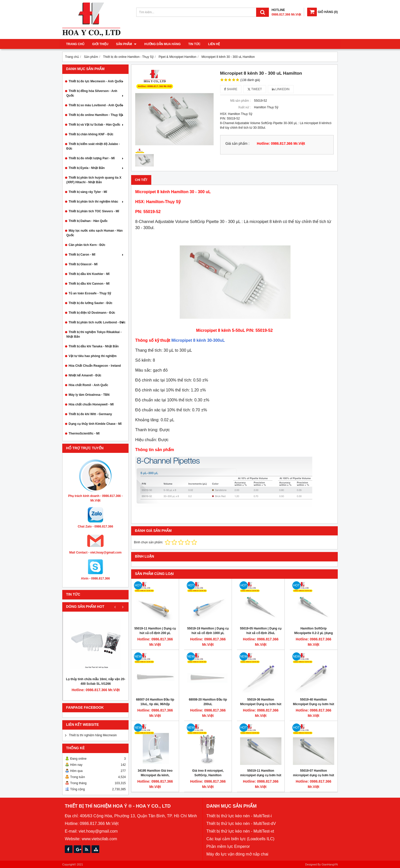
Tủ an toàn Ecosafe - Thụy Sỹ (90, 293)
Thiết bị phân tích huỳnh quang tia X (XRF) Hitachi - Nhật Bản (94, 180)
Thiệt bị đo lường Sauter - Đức (91, 303)
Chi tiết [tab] (141, 180)
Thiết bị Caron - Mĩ (97, 255)
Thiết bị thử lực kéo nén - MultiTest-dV (241, 824)
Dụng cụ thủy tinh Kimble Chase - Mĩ (95, 424)
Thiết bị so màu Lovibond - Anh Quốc (97, 105)
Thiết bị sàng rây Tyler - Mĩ (88, 192)
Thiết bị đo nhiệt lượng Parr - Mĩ (97, 158)
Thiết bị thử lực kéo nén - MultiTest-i (239, 816)
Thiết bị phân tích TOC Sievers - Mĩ (94, 211)
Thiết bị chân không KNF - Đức (91, 134)
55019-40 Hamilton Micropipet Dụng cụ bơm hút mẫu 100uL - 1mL (314, 704)
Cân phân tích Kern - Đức (87, 245)
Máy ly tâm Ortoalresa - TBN (89, 395)
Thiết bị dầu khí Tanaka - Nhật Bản (94, 346)
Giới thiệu (100, 44)
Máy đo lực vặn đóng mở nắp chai (237, 854)
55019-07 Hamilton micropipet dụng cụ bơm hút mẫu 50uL (314, 775)
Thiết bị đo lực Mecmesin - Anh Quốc (97, 81)
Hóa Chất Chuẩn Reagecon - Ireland (95, 366)
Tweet (255, 89)
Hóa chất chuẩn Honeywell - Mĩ (91, 404)
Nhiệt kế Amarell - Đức (85, 375)
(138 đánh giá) (250, 80)
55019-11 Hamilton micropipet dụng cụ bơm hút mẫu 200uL (261, 775)
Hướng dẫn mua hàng (162, 44)
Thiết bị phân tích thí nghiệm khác (97, 202)
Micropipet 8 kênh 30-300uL (198, 340)
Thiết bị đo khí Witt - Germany (90, 414)
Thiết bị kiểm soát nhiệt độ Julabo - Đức (93, 146)
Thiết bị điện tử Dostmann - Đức (92, 313)
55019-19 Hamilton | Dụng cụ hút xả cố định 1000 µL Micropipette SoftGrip (208, 633)
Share (231, 89)
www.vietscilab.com (99, 839)
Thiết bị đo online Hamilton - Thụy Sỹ (97, 115)
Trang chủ (75, 44)
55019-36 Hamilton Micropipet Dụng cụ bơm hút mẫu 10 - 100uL (261, 704)
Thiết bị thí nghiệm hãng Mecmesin (93, 735)
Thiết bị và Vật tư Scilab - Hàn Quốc (97, 125)
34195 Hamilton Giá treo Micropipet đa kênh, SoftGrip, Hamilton (155, 775)
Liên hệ (214, 44)
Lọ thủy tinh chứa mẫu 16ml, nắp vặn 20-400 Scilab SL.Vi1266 (96, 681)
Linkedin (281, 89)
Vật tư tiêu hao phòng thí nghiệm (93, 356)
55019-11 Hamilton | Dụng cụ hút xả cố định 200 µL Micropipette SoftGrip (155, 633)
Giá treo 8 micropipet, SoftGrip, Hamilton (208, 773)
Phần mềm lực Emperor (228, 846)
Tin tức (194, 44)
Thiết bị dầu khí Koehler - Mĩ (89, 274)
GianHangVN (330, 864)
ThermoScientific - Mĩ (84, 433)
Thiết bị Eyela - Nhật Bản (97, 168)
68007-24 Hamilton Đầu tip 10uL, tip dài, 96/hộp (155, 702)
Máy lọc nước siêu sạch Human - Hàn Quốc (95, 233)
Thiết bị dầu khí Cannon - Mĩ (89, 284)
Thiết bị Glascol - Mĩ (83, 264)
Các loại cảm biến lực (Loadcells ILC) (240, 839)
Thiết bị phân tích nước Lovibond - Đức (97, 322)
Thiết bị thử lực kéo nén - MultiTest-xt (240, 831)
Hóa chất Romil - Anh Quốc (88, 385)
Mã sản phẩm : (240, 101)
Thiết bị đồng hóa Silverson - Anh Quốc (95, 93)
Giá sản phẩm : (237, 144)
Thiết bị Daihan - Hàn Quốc (88, 221)
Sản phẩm (126, 44)
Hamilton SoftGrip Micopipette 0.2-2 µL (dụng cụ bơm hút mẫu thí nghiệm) (314, 633)
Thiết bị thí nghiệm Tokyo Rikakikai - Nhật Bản (94, 334)
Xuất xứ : (244, 107)
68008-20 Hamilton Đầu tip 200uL (208, 702)
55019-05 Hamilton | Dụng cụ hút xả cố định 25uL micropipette (261, 633)
